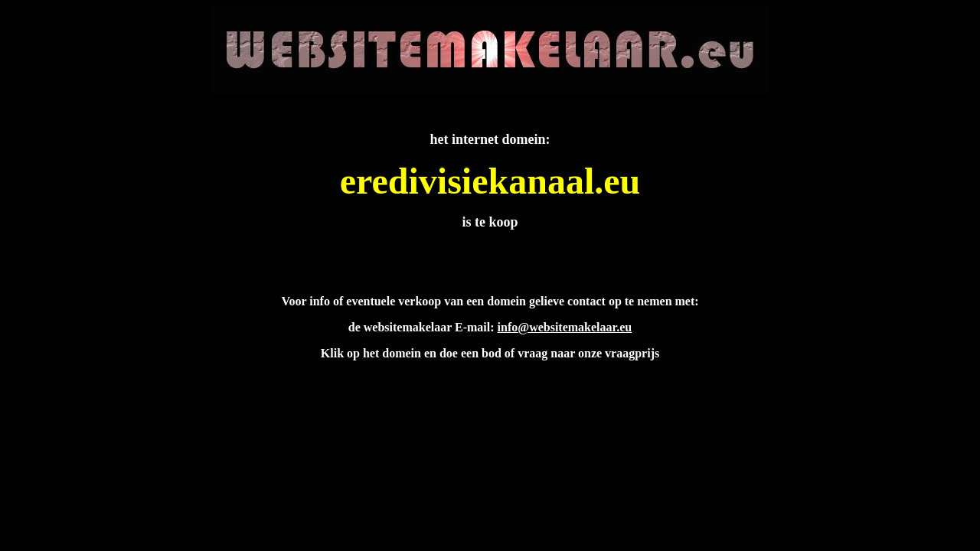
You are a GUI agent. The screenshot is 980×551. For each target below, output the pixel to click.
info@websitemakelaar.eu (565, 327)
